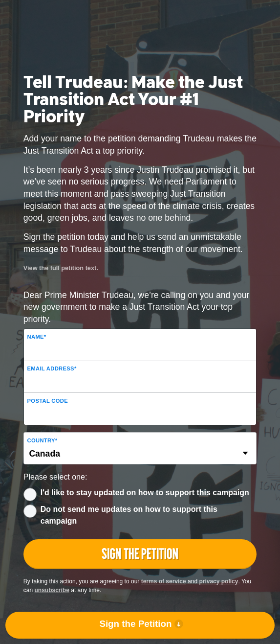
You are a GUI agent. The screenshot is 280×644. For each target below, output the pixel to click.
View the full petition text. (61, 268)
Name (37, 337)
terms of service (164, 581)
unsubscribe (52, 590)
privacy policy (218, 581)
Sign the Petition (135, 624)
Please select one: (55, 477)
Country (43, 440)
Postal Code (48, 401)
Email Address (52, 368)
